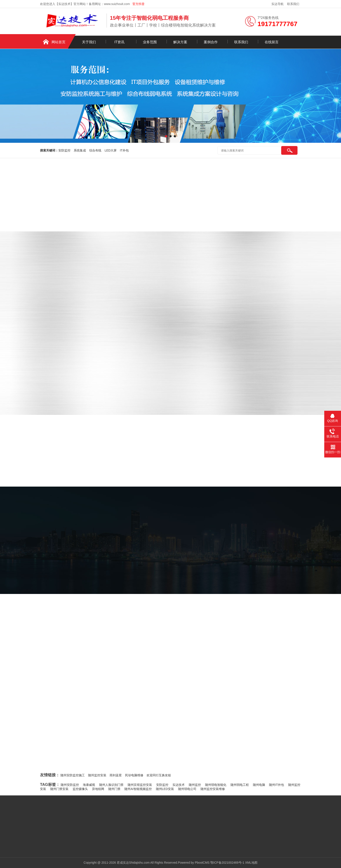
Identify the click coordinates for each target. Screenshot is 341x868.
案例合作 (211, 42)
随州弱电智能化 (216, 785)
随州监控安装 (97, 775)
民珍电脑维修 (134, 775)
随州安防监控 (70, 785)
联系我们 (293, 4)
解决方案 (180, 42)
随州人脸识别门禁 (111, 785)
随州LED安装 (165, 789)
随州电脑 (259, 785)
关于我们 (89, 42)
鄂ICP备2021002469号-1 (227, 863)
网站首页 (59, 42)
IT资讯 (119, 42)
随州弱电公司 (187, 789)
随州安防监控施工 (73, 775)
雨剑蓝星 (116, 775)
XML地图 (251, 863)
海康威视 (89, 785)
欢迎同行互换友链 (159, 775)
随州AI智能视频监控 (138, 789)
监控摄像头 (80, 789)
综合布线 (95, 150)
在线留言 (272, 42)
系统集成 (80, 150)
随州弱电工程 (240, 785)
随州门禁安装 (59, 789)
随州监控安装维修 (213, 789)
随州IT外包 (276, 785)
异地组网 (98, 789)
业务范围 (150, 42)
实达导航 (277, 4)
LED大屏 (111, 150)
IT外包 (124, 150)
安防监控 (64, 150)
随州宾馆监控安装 (140, 785)
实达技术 (179, 785)
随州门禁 (114, 789)
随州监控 (195, 785)
